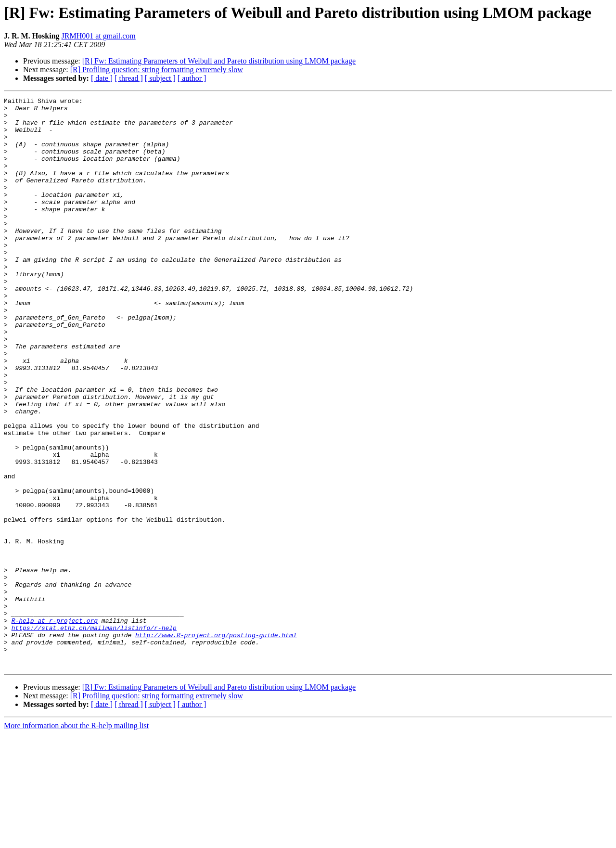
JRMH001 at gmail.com (99, 36)
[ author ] (192, 78)
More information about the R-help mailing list (76, 840)
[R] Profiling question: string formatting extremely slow (157, 70)
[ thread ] (129, 78)
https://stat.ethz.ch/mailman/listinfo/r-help (94, 734)
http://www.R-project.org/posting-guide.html (216, 743)
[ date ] (102, 78)
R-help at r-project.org (55, 726)
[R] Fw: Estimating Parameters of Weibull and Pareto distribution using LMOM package (219, 61)
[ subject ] (160, 78)
